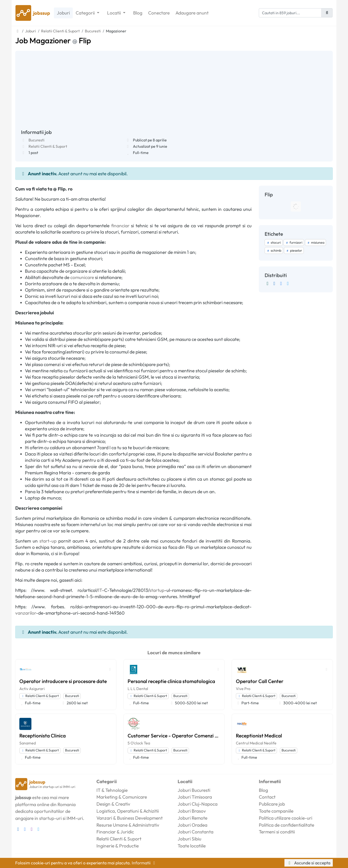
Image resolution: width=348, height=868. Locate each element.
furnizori (294, 243)
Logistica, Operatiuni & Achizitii (128, 811)
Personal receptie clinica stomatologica (171, 681)
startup (157, 590)
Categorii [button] (86, 13)
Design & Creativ (113, 804)
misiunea (315, 243)
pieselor (294, 250)
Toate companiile (276, 811)
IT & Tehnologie (112, 790)
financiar (120, 226)
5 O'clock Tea (139, 743)
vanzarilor (26, 613)
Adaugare (192, 13)
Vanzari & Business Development (130, 818)
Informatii (144, 863)
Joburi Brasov (192, 811)
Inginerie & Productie (118, 846)
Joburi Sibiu (189, 839)
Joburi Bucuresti (194, 790)
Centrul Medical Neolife (256, 743)
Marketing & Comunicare (122, 797)
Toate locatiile (192, 846)
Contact (267, 797)
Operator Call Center (260, 681)
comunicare (82, 277)
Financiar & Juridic (115, 832)
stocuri (274, 243)
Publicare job (272, 804)
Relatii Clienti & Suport (48, 146)
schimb (274, 250)
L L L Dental (138, 689)
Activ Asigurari (32, 689)
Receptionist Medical (259, 736)
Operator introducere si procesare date (63, 681)
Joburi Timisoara (195, 797)
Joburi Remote (192, 818)
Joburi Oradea (192, 825)
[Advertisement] (174, 93)
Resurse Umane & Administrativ (128, 825)
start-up (48, 541)
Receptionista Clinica (43, 736)
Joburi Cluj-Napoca (198, 804)
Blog (138, 13)
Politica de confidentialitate (286, 825)
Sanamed (28, 743)
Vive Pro (243, 689)
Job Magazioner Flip (53, 40)
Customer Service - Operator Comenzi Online (174, 736)
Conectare (159, 13)
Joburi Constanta (196, 832)
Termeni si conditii (277, 832)
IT (100, 590)
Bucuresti (36, 140)
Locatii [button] (114, 13)
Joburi (63, 13)
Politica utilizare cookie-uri (286, 818)
